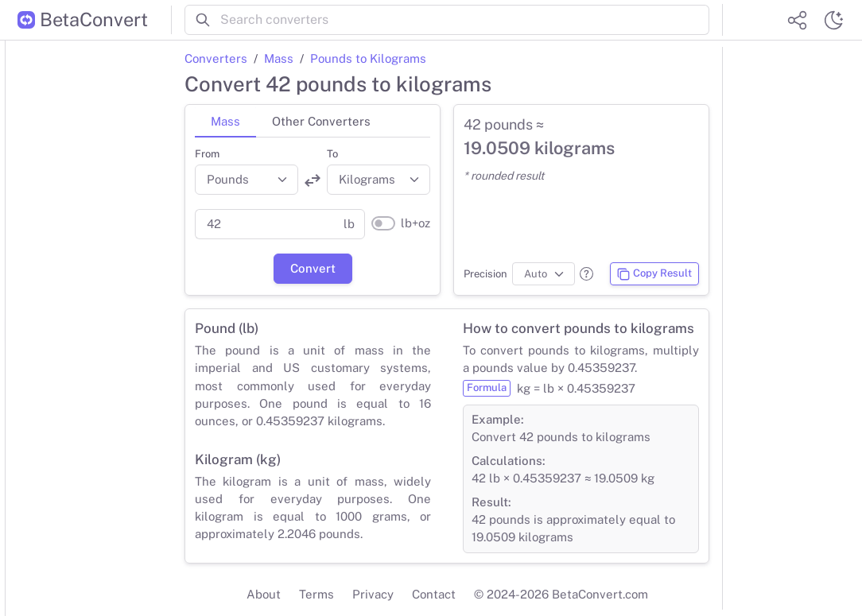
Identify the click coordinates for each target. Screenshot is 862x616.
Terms (316, 594)
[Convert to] (379, 180)
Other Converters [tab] (321, 121)
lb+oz (415, 223)
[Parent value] (264, 224)
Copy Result (654, 274)
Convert (313, 268)
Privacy (373, 594)
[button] (586, 274)
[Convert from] (247, 180)
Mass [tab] (225, 121)
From (207, 154)
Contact (434, 594)
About (264, 594)
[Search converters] (465, 20)
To (332, 154)
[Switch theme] (833, 20)
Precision (485, 274)
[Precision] (544, 274)
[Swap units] (313, 180)
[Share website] (797, 20)
